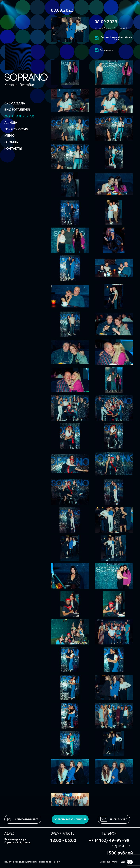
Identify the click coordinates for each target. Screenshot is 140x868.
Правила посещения (50, 862)
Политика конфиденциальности (21, 862)
